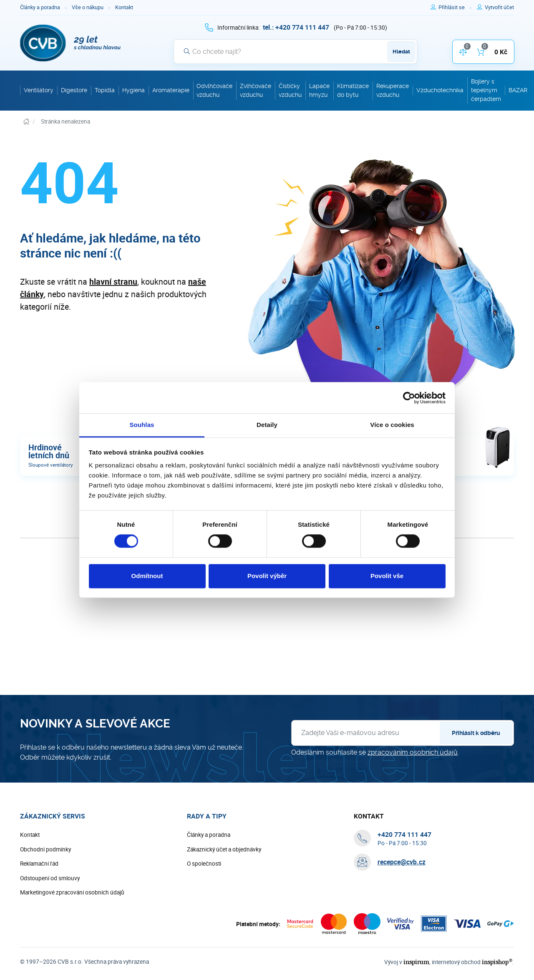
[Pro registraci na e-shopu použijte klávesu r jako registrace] (499, 8)
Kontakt (124, 7)
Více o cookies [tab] (392, 425)
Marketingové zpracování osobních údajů (72, 892)
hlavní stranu (113, 282)
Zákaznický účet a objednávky (224, 849)
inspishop (497, 962)
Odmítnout (147, 576)
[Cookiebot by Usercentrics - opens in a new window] (409, 398)
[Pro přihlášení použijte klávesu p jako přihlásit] (455, 8)
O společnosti (204, 864)
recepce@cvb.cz (402, 862)
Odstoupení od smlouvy (50, 878)
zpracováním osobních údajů (413, 752)
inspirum (416, 962)
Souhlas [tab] (142, 425)
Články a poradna (40, 7)
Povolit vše (387, 576)
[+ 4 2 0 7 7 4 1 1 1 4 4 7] (296, 27)
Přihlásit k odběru (476, 733)
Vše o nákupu (88, 7)
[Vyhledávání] (295, 51)
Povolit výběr (267, 576)
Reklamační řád (39, 864)
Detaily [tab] (267, 425)
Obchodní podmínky (45, 849)
